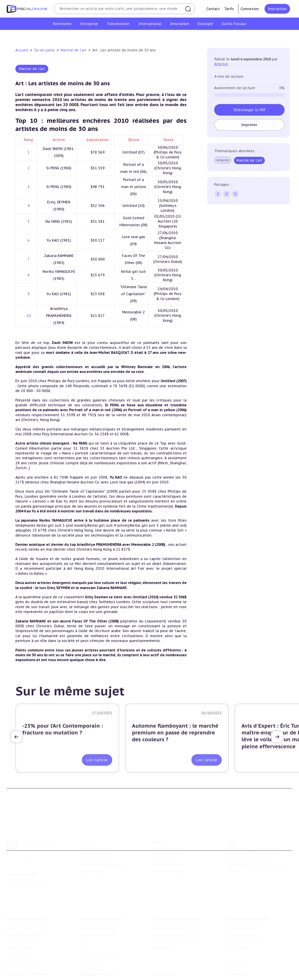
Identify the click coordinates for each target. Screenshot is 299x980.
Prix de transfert (239, 966)
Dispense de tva (165, 946)
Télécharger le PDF (249, 110)
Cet (83, 946)
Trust (231, 953)
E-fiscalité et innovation (27, 972)
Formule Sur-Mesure (169, 870)
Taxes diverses (91, 959)
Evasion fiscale (237, 946)
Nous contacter (92, 870)
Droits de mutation (22, 946)
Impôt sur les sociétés (97, 926)
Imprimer (249, 125)
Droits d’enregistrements (99, 953)
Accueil (22, 50)
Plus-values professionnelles (175, 926)
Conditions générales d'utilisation (252, 850)
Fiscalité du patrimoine (26, 917)
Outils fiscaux (165, 972)
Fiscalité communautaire (246, 939)
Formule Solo (163, 857)
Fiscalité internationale (247, 917)
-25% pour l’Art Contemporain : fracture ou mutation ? (63, 729)
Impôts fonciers (19, 953)
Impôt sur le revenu (22, 926)
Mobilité (233, 959)
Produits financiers (21, 966)
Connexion (250, 9)
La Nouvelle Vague (36, 881)
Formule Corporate (168, 863)
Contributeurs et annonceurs (103, 863)
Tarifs (229, 9)
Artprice (221, 64)
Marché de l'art (74, 50)
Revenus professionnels (98, 933)
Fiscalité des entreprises (101, 917)
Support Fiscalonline (96, 857)
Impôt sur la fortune (23, 939)
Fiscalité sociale (92, 966)
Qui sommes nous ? (95, 850)
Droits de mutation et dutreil (176, 939)
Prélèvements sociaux (23, 959)
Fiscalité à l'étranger (242, 933)
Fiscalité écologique (97, 972)
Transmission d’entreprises (176, 917)
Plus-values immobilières (26, 933)
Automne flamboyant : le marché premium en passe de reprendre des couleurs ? (175, 733)
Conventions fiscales (242, 926)
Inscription (277, 9)
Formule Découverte (169, 850)
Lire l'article (97, 760)
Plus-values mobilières (171, 933)
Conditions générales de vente (249, 857)
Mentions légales (239, 863)
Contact (213, 9)
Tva (82, 939)
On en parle (45, 50)
